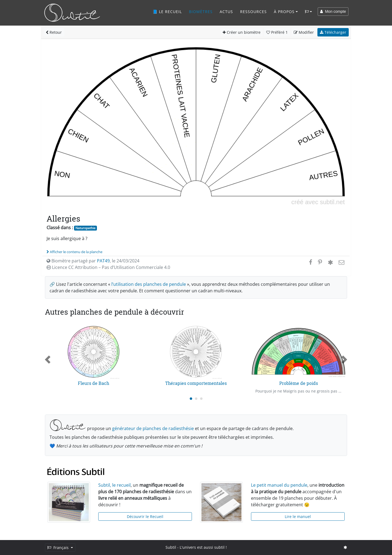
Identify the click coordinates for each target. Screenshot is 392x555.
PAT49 (103, 261)
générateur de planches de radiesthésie (153, 428)
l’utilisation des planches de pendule (149, 284)
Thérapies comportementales (196, 383)
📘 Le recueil (167, 12)
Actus (226, 12)
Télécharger (333, 32)
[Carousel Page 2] (196, 399)
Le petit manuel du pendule (279, 485)
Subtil (171, 547)
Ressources (253, 12)
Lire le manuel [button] (298, 516)
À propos (284, 12)
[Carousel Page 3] (201, 399)
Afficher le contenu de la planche (74, 252)
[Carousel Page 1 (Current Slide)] (191, 399)
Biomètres (201, 12)
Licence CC (108, 267)
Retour (54, 32)
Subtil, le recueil (114, 485)
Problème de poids (299, 383)
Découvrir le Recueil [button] (145, 516)
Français (59, 548)
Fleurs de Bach (94, 383)
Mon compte (333, 11)
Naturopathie (85, 228)
